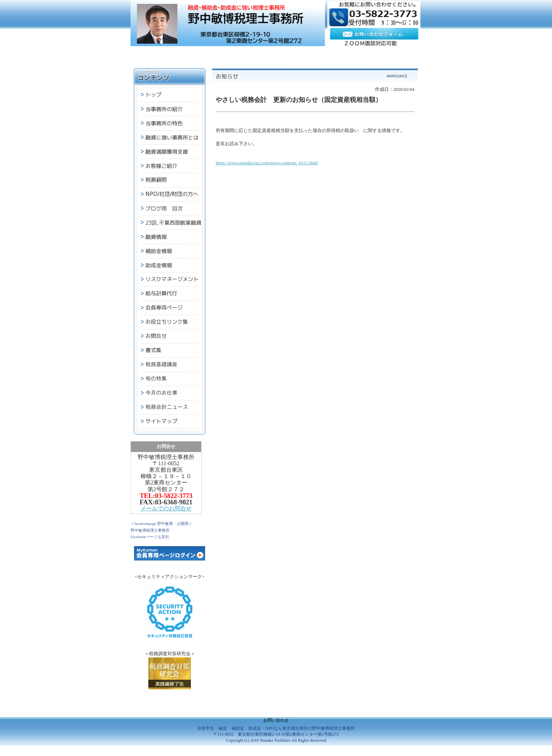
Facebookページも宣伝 (150, 537)
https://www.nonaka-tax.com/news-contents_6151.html (267, 163)
